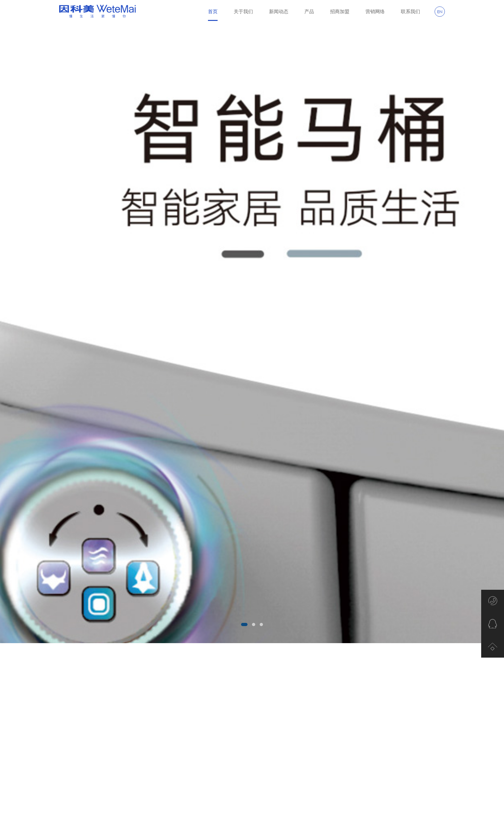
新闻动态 (279, 11)
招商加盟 (340, 11)
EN (440, 12)
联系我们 (410, 11)
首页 (213, 15)
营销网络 (375, 11)
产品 (309, 11)
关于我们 (243, 11)
